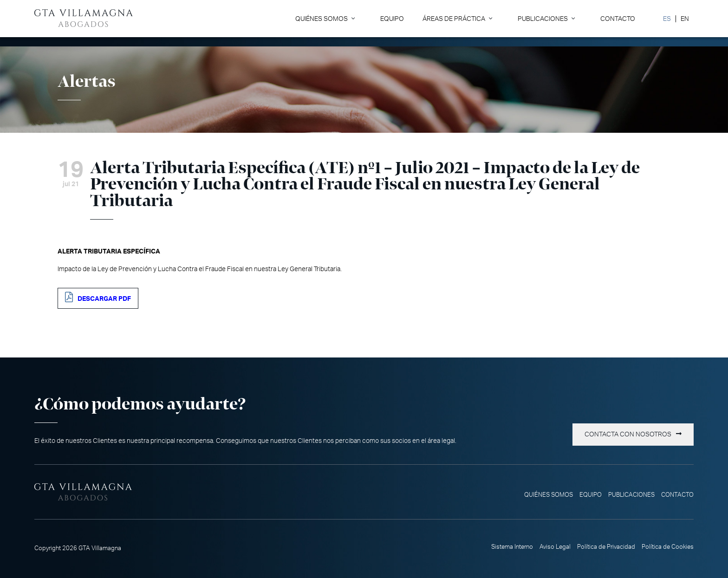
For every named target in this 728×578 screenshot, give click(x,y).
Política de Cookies (668, 547)
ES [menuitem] (667, 19)
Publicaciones (543, 19)
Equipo (392, 19)
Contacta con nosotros (628, 435)
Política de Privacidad (606, 547)
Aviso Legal (555, 547)
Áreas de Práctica (454, 19)
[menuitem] (667, 19)
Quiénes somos (322, 19)
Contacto (618, 19)
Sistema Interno (512, 547)
